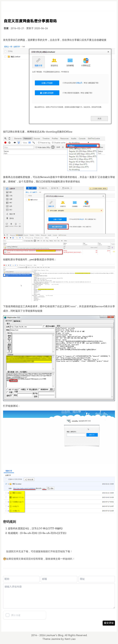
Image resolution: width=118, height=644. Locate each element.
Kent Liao (70, 639)
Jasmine (56, 639)
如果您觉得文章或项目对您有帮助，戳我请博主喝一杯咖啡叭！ (39, 559)
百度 (6, 28)
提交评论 (109, 623)
